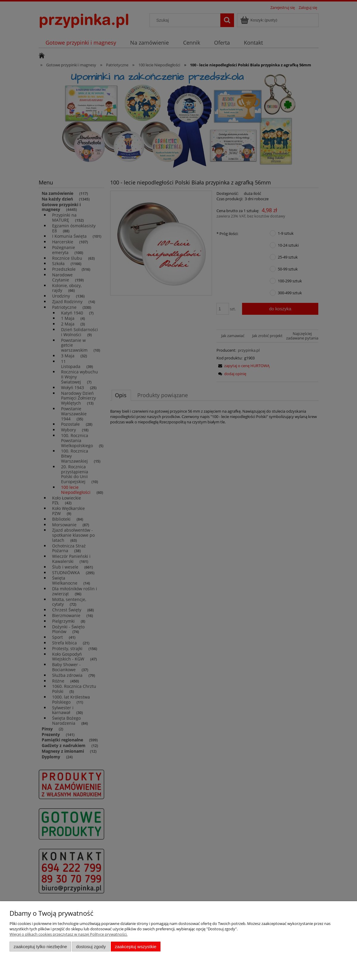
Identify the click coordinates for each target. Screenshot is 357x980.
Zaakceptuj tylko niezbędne (40, 947)
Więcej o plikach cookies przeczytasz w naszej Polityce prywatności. (68, 934)
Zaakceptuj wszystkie (136, 947)
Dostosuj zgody (91, 947)
